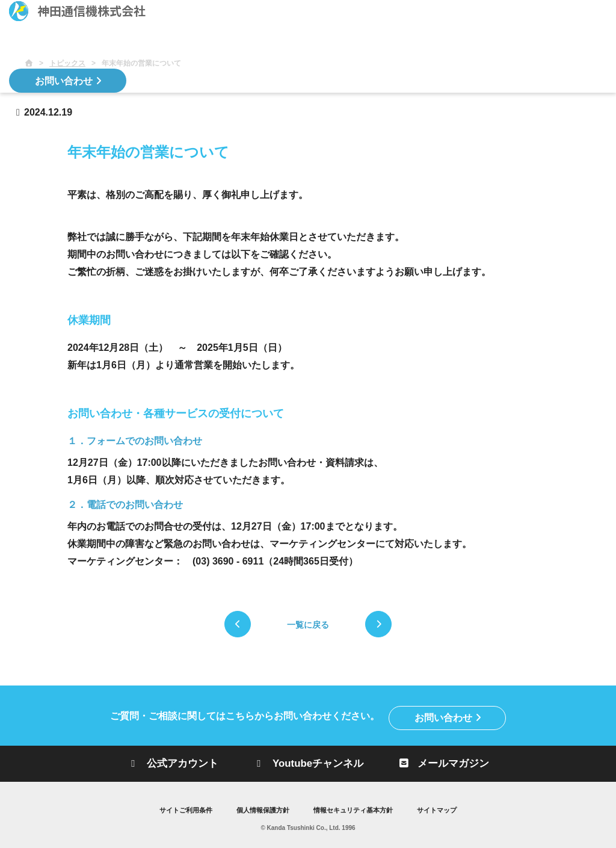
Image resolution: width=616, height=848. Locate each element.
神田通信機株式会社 (77, 11)
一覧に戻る (308, 624)
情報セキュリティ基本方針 (356, 808)
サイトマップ (445, 808)
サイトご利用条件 (178, 808)
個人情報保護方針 (260, 808)
